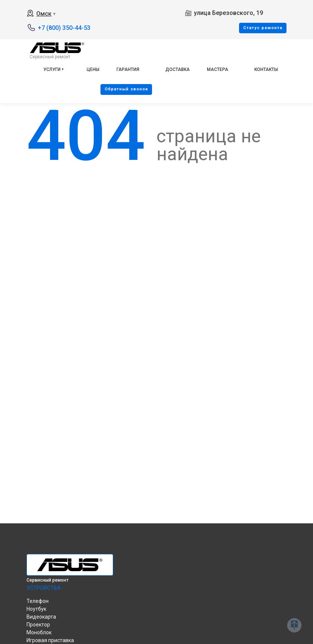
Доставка (178, 69)
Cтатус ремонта (263, 28)
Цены (93, 69)
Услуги (52, 69)
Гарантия (128, 69)
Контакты (266, 69)
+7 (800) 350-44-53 (64, 28)
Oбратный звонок (126, 89)
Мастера (218, 69)
